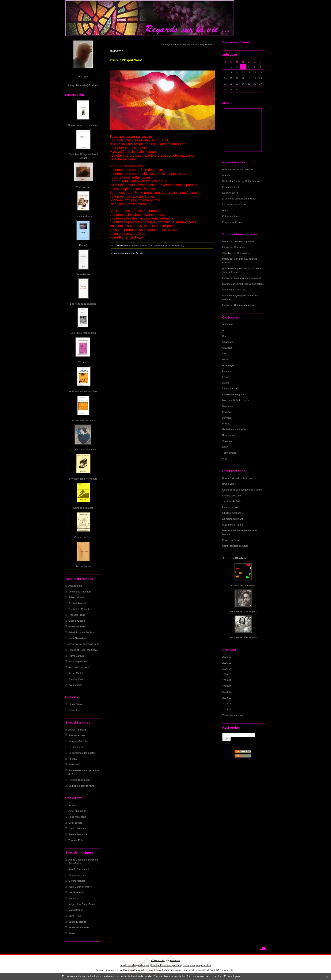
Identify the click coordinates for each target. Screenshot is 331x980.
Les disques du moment (243, 585)
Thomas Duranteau (79, 780)
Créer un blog (158, 960)
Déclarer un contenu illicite (109, 970)
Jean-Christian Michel (80, 887)
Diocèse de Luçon (232, 495)
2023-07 (227, 709)
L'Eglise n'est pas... (233, 513)
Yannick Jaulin (76, 679)
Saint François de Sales (235, 546)
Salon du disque (77, 922)
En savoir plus (232, 976)
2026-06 (227, 657)
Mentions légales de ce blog (139, 970)
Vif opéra (83, 362)
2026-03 (227, 663)
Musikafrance (76, 910)
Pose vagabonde (78, 661)
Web (225, 459)
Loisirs (226, 383)
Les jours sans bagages (83, 304)
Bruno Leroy (229, 484)
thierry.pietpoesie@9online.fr (83, 85)
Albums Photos (234, 558)
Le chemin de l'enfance (83, 449)
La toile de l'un (76, 747)
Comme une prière (244, 305)
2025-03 (227, 674)
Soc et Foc (74, 710)
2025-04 (227, 669)
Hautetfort (175, 960)
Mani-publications (78, 828)
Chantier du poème (243, 241)
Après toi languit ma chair (83, 391)
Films (225, 359)
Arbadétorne (75, 586)
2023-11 (227, 686)
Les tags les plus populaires (197, 965)
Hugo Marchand (77, 817)
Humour (227, 371)
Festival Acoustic (78, 603)
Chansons (228, 342)
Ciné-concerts (76, 875)
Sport (225, 447)
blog (232, 970)
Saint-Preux (75, 916)
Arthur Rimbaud (77, 730)
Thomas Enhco (77, 840)
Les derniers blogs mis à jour (135, 965)
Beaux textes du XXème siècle (239, 478)
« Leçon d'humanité (174, 44)
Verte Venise (83, 187)
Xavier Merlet (76, 673)
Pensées (227, 412)
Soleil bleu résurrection (83, 333)
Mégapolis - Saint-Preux (82, 904)
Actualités (228, 324)
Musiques (228, 406)
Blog (225, 336)
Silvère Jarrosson (78, 834)
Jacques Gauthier (78, 741)
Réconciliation (83, 566)
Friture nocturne (231, 216)
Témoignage (229, 453)
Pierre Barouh (76, 656)
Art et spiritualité (77, 811)
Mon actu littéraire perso (236, 400)
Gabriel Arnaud (77, 621)
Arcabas (73, 805)
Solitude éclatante (83, 508)
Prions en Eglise (231, 540)
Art (224, 330)
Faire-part (241, 289)
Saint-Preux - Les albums (243, 637)
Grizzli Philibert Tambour (82, 632)
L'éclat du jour (230, 388)
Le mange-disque (83, 216)
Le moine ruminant (233, 519)
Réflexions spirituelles (234, 429)
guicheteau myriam (233, 268)
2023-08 (227, 703)
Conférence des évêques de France (242, 490)
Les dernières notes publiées (166, 965)
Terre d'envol (83, 274)
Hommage (228, 365)
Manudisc (74, 898)
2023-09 (227, 698)
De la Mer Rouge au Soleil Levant (241, 181)
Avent (225, 210)
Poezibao (74, 764)
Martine (226, 284)
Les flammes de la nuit (83, 420)
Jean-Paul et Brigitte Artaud (83, 644)
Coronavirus (241, 247)
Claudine (227, 253)
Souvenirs (228, 441)
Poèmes (227, 418)
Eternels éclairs (77, 735)
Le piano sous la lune (234, 204)
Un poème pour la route (81, 786)
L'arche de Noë (231, 507)
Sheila (72, 933)
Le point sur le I (231, 193)
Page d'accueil (195, 44)
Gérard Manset (77, 881)
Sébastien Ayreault (79, 927)
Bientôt (226, 175)
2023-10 (227, 692)
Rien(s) (83, 245)
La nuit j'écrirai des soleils (248, 278)
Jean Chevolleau (78, 638)
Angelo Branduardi (79, 869)
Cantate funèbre (83, 537)
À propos (83, 76)
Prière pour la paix (232, 222)
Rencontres (229, 435)
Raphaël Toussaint (79, 667)
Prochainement (231, 187)
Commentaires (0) (175, 245)
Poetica (73, 759)
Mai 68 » (210, 44)
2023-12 (227, 680)
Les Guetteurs (76, 892)
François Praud (77, 615)
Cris (225, 353)
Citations (227, 348)
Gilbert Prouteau (77, 626)
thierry (226, 247)
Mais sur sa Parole (233, 525)
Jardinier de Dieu (232, 501)
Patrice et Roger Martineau (83, 650)
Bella (225, 241)
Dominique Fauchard (80, 592)
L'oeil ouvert (75, 823)
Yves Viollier (75, 685)
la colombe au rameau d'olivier (239, 199)
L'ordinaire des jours (233, 394)
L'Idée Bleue (75, 704)
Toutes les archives (233, 715)
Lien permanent (157, 245)
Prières (226, 424)
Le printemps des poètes (82, 753)
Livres (226, 377)
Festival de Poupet (79, 609)
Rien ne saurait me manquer (83, 125)
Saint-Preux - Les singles (243, 611)
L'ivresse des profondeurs (83, 479)
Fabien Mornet (76, 597)
